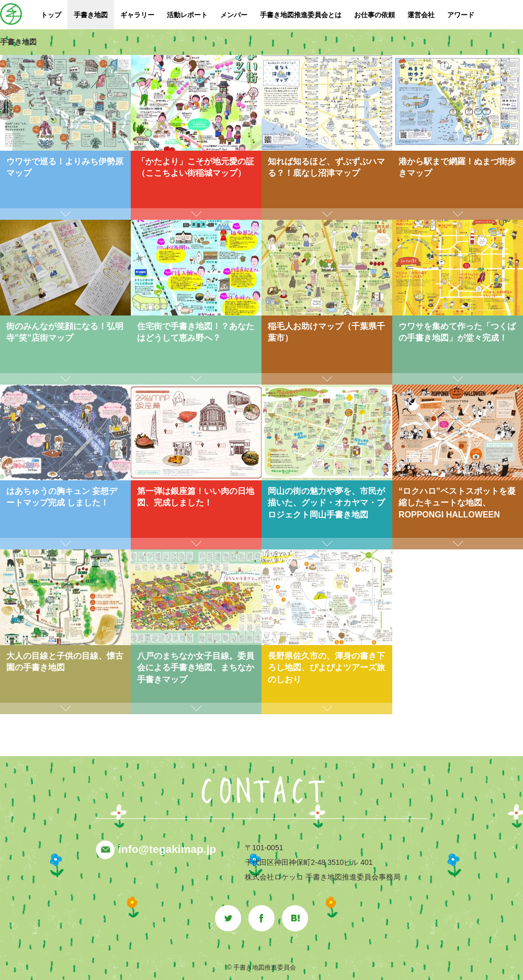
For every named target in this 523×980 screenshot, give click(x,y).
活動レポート (187, 15)
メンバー (234, 15)
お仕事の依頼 (374, 15)
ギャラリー (137, 15)
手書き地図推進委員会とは (301, 15)
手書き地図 (91, 15)
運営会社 (421, 15)
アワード (461, 15)
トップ (51, 15)
